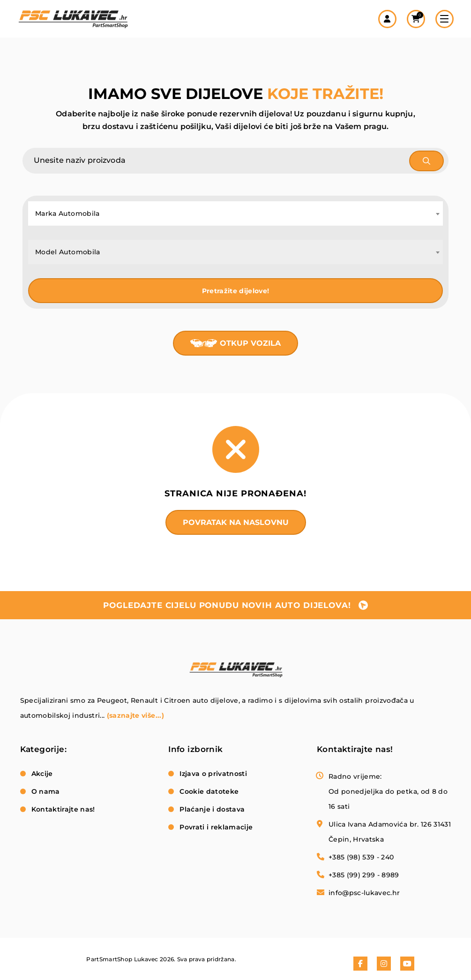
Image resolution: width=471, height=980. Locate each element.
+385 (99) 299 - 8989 (364, 875)
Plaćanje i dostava (212, 809)
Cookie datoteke (209, 791)
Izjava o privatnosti (213, 774)
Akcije (42, 774)
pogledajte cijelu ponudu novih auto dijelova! (227, 605)
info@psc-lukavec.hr (364, 893)
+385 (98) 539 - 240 (361, 857)
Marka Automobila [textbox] (67, 213)
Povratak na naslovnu (236, 522)
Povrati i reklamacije (216, 827)
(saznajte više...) (135, 715)
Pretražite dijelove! (236, 291)
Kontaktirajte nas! (63, 809)
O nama (46, 791)
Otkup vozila (250, 343)
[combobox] (235, 213)
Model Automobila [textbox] (68, 252)
